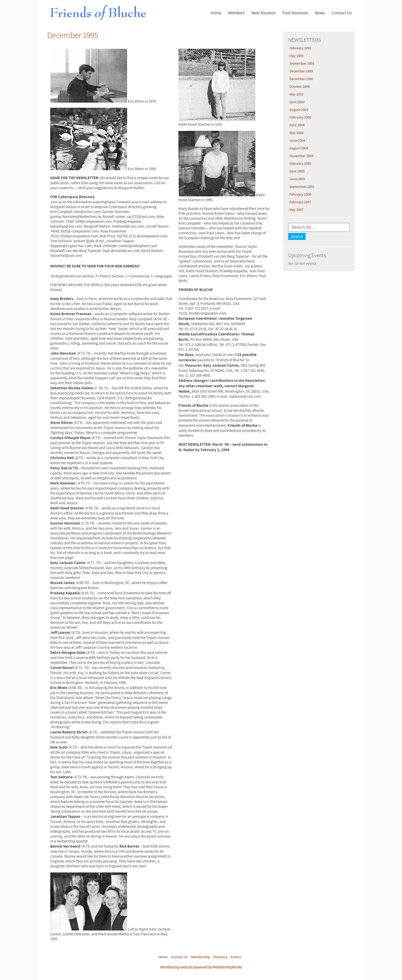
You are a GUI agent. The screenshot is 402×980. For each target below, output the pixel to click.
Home (216, 13)
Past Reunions (295, 13)
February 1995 (300, 48)
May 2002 (297, 94)
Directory (220, 957)
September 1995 (302, 64)
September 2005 (302, 187)
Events (236, 957)
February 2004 (300, 118)
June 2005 (297, 179)
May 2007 (297, 210)
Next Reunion (264, 13)
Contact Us (342, 13)
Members (236, 13)
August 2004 (299, 148)
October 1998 (300, 87)
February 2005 (300, 164)
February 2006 (300, 195)
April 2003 (297, 102)
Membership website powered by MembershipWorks (201, 967)
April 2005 (297, 171)
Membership (200, 957)
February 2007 (300, 202)
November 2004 (301, 156)
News (320, 13)
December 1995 (301, 71)
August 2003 (299, 110)
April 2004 (297, 125)
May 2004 (297, 133)
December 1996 (301, 79)
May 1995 (297, 56)
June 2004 (297, 141)
